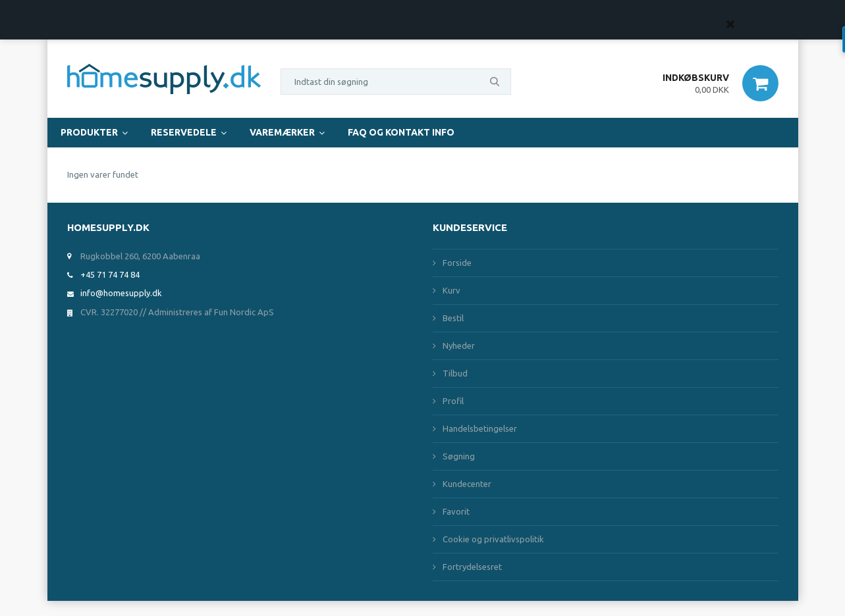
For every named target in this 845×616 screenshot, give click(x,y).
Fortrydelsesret (472, 567)
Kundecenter (467, 484)
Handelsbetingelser (480, 428)
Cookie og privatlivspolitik (493, 539)
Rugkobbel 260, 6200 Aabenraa (140, 256)
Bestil (453, 318)
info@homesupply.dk (121, 293)
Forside (457, 263)
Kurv (451, 290)
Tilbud (455, 373)
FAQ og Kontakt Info (401, 132)
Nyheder (459, 346)
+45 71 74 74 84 (110, 274)
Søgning (459, 456)
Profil (453, 401)
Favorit (456, 511)
